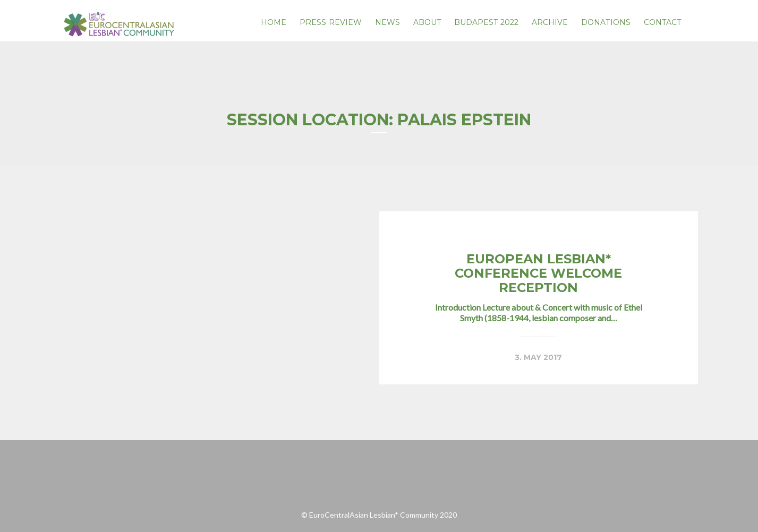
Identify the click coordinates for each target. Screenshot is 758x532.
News (387, 22)
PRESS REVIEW (331, 22)
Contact (663, 22)
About (427, 22)
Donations (606, 22)
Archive (550, 22)
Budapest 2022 (486, 22)
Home (274, 22)
